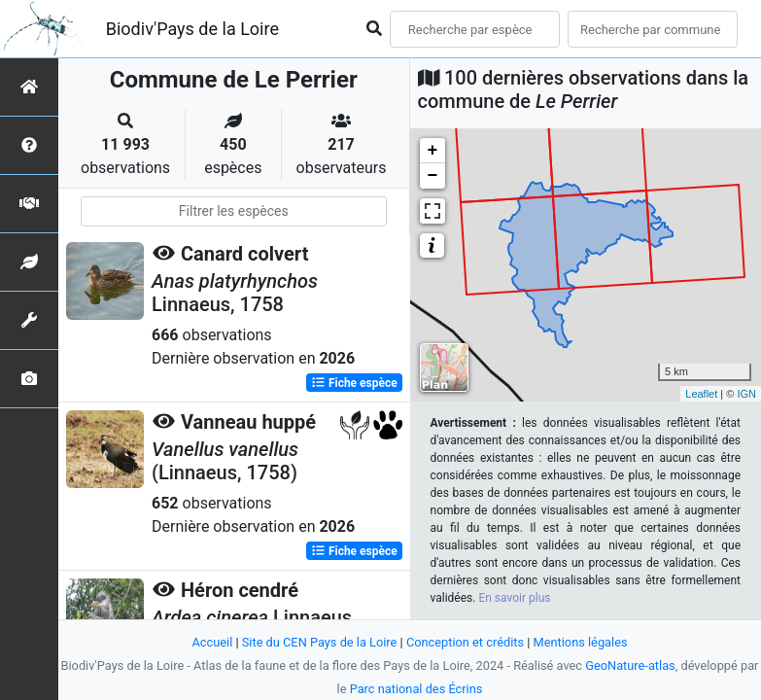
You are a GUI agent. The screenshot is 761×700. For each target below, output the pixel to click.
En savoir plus (514, 598)
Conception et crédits (465, 642)
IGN (746, 394)
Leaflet (701, 394)
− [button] (433, 176)
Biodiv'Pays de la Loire (192, 29)
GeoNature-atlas (630, 665)
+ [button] (433, 151)
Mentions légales (581, 642)
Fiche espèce (354, 383)
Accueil (212, 642)
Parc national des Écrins (416, 689)
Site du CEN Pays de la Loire (320, 642)
